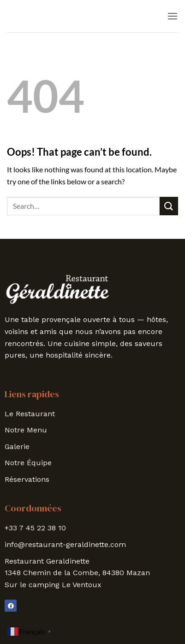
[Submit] (169, 206)
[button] (173, 16)
